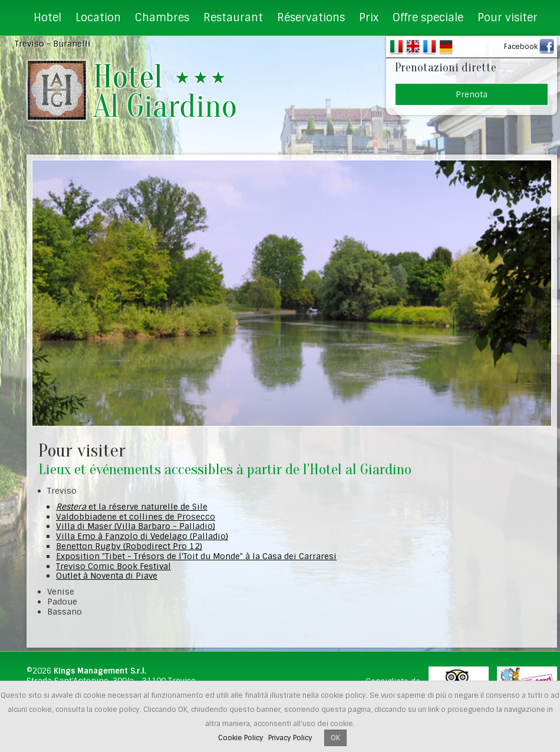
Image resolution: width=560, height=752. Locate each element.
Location (98, 18)
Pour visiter (508, 18)
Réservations (311, 18)
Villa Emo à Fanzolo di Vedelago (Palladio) (142, 536)
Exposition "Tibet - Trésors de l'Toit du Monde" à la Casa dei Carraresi (196, 556)
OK (335, 738)
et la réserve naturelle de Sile (132, 507)
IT (396, 47)
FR (429, 47)
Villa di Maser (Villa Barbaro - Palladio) (136, 526)
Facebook (521, 47)
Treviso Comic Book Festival (113, 566)
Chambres (162, 18)
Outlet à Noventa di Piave (107, 576)
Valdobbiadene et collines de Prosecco (136, 517)
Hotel (47, 18)
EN (413, 47)
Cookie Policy (241, 738)
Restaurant (233, 18)
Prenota (472, 94)
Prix (369, 18)
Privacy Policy (290, 738)
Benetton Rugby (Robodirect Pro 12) (129, 546)
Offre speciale (428, 18)
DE (446, 47)
